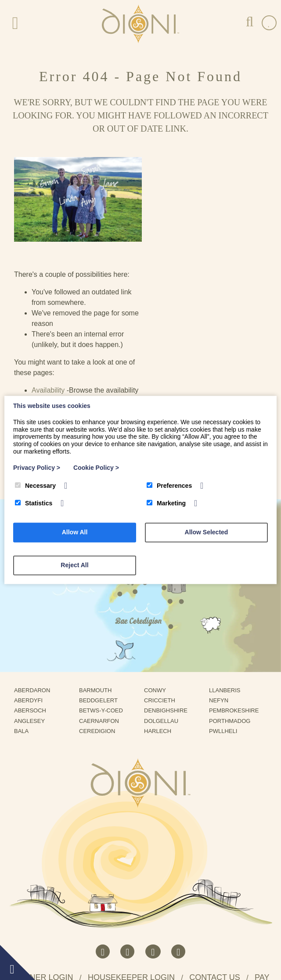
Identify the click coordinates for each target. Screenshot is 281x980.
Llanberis (228, 588)
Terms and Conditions (139, 944)
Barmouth (99, 588)
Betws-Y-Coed (104, 608)
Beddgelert (101, 598)
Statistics (34, 504)
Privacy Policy (85, 944)
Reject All (74, 565)
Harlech (161, 629)
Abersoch (33, 608)
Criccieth (163, 598)
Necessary (35, 486)
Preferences (169, 486)
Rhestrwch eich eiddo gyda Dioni (92, 899)
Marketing (166, 504)
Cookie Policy (96, 468)
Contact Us (181, 327)
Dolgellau (164, 618)
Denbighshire (169, 608)
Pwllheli (226, 629)
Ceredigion (100, 629)
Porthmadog (233, 618)
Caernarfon (102, 618)
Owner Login (45, 875)
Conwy (158, 588)
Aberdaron (35, 588)
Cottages (177, 306)
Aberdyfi (32, 598)
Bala (24, 629)
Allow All (75, 533)
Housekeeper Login (131, 875)
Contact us (214, 875)
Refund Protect (194, 944)
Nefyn (222, 598)
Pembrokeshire (237, 608)
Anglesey (32, 618)
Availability (180, 285)
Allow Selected (207, 533)
